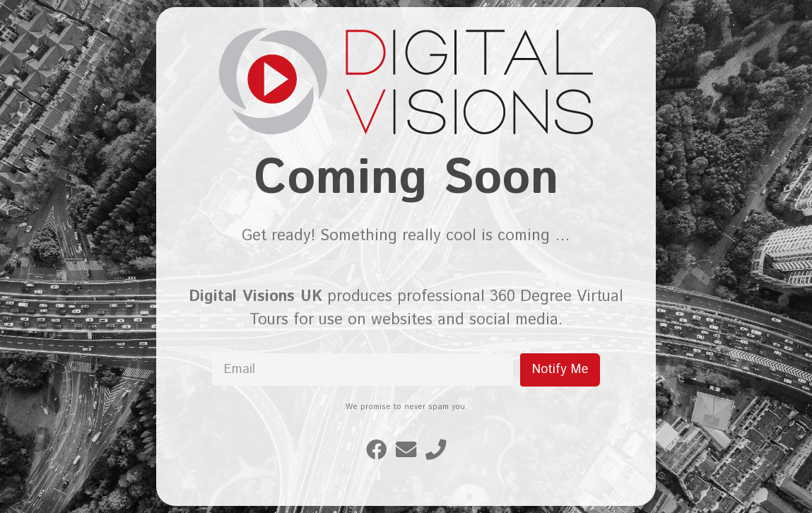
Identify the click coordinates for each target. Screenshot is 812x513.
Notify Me (560, 370)
